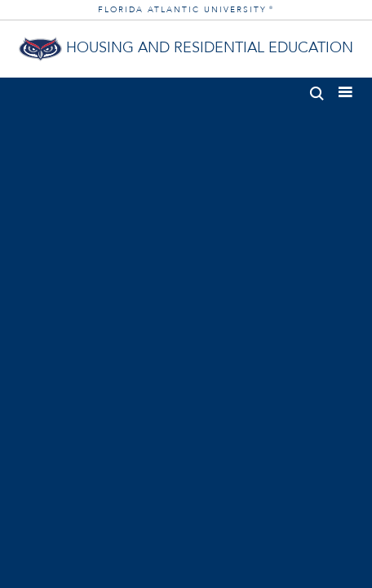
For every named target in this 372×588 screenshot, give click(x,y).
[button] (317, 90)
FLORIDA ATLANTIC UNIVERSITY (186, 10)
